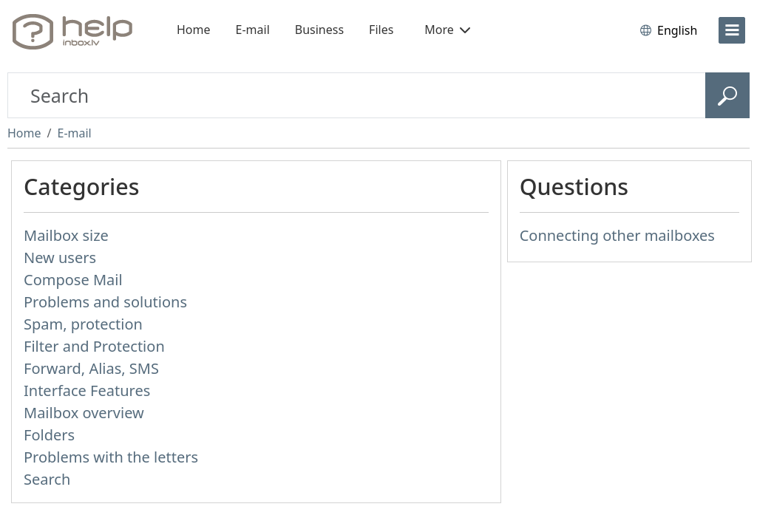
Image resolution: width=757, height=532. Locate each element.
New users (60, 258)
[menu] (732, 30)
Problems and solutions (105, 302)
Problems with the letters (111, 457)
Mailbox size (66, 235)
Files (381, 30)
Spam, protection (83, 324)
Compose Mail (73, 280)
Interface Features (87, 391)
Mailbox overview (84, 413)
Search (47, 479)
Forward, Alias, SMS (91, 368)
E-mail (253, 30)
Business (319, 30)
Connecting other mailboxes (617, 235)
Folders (49, 435)
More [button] (447, 30)
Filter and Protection (94, 346)
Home (194, 30)
